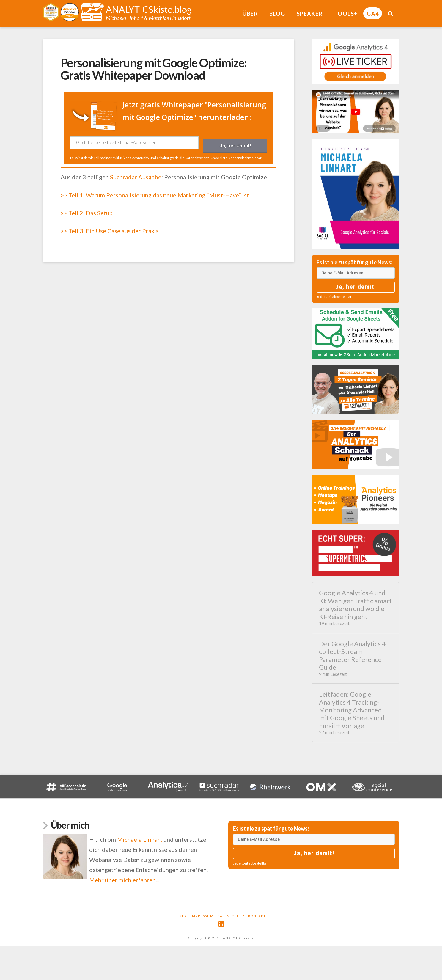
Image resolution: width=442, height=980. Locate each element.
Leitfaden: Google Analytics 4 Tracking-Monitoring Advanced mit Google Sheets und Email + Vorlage (356, 713)
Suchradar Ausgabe (136, 173)
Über (182, 916)
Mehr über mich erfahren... (124, 880)
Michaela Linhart (140, 839)
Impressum (202, 916)
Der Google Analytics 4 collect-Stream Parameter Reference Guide (356, 658)
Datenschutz (231, 916)
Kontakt (257, 916)
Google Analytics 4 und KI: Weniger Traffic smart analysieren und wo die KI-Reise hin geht (356, 608)
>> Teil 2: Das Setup (87, 208)
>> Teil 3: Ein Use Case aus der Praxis (110, 227)
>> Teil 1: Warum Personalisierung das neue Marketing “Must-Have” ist (155, 191)
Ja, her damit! (235, 143)
